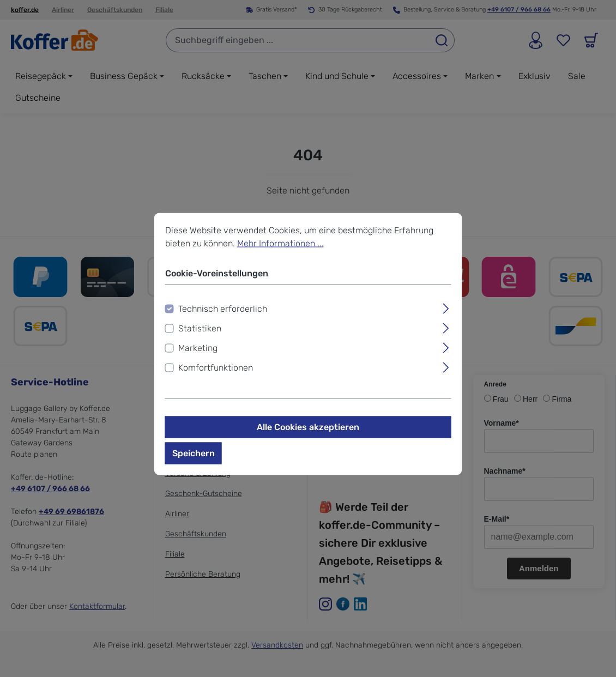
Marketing (198, 348)
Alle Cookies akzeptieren (308, 427)
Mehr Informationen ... (280, 243)
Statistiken (200, 328)
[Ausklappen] (446, 307)
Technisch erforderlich (223, 309)
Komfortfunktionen (216, 368)
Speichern (194, 453)
